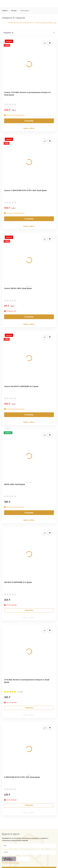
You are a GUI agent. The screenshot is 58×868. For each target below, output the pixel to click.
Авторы (14, 11)
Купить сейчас (29, 128)
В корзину (29, 121)
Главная (5, 11)
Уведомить (29, 610)
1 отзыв (20, 692)
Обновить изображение (10, 863)
